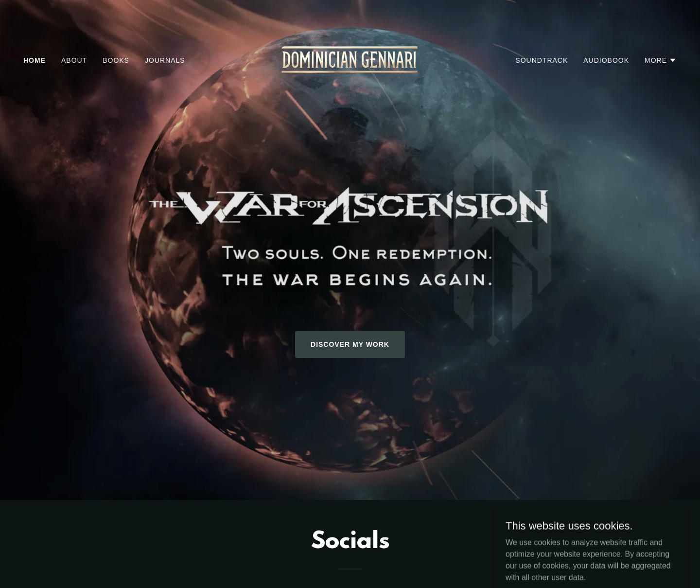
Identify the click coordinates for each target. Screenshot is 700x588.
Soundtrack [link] (542, 60)
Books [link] (116, 60)
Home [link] (35, 60)
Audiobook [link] (606, 60)
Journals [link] (165, 60)
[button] (661, 60)
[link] (350, 60)
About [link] (74, 60)
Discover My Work (350, 344)
